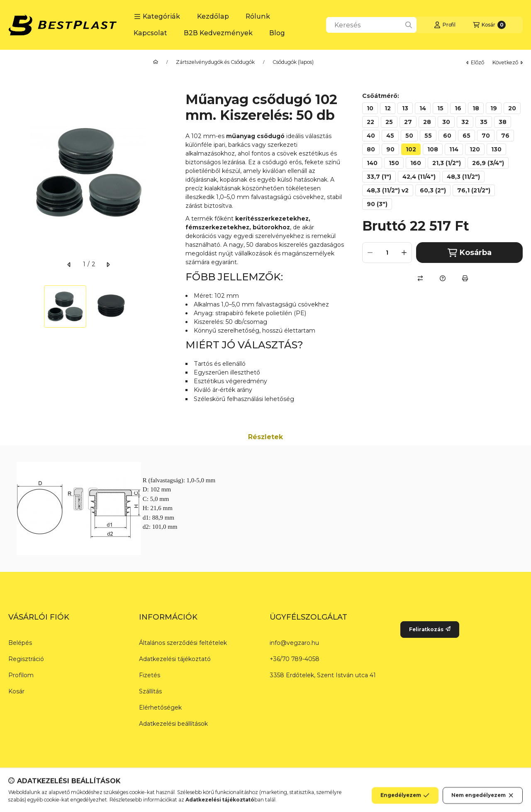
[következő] (108, 265)
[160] (416, 163)
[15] (440, 108)
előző (475, 62)
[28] (427, 122)
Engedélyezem (405, 800)
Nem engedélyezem (483, 800)
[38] (503, 122)
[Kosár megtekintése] (489, 25)
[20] (512, 108)
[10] (370, 108)
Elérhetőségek (160, 707)
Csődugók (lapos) (293, 62)
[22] (370, 122)
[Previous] (12, 306)
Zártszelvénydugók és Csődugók (215, 62)
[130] (496, 149)
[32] (465, 122)
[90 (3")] (377, 204)
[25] (389, 122)
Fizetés (150, 675)
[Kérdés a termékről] (443, 278)
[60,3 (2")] (433, 190)
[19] (494, 108)
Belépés (20, 643)
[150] (394, 163)
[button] (157, 17)
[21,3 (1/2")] (447, 163)
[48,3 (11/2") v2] (388, 190)
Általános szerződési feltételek (183, 643)
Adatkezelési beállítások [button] (173, 724)
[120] (475, 149)
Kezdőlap (213, 16)
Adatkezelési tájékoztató (175, 659)
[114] (454, 149)
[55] (428, 136)
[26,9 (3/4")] (488, 163)
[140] (372, 163)
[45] (390, 136)
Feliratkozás (430, 629)
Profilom (21, 675)
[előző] (69, 265)
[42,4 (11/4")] (419, 177)
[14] (423, 108)
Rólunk (258, 16)
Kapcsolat (150, 33)
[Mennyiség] (387, 253)
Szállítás (150, 691)
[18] (476, 108)
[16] (458, 108)
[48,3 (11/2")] (463, 177)
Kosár (16, 691)
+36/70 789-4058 (295, 659)
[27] (408, 122)
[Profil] (445, 25)
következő (508, 62)
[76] (505, 136)
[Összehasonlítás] (420, 278)
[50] (409, 136)
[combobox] (371, 25)
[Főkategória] (156, 62)
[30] (446, 122)
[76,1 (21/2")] (474, 190)
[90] (390, 149)
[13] (405, 108)
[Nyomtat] (465, 278)
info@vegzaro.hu (294, 643)
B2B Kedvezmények (218, 33)
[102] (411, 149)
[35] (484, 122)
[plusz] (404, 253)
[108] (433, 149)
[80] (371, 149)
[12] (388, 108)
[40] (371, 136)
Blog (277, 33)
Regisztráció (26, 659)
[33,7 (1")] (379, 177)
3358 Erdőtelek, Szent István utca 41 (323, 675)
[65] (466, 136)
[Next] (165, 306)
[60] (447, 136)
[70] (486, 136)
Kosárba (470, 253)
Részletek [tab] (265, 437)
